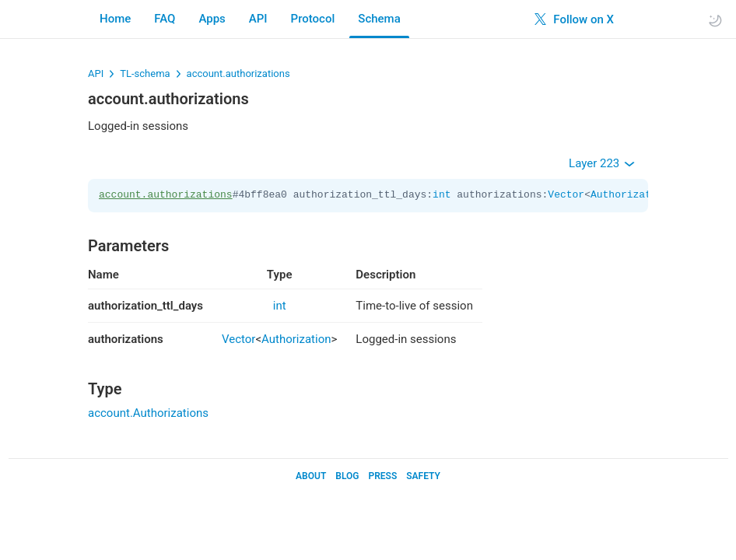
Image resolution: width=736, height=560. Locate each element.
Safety (423, 476)
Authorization (630, 195)
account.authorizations (238, 73)
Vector (566, 195)
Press (382, 476)
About (311, 476)
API (258, 19)
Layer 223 (602, 163)
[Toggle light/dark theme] (715, 20)
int (442, 195)
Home (115, 19)
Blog (347, 476)
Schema (379, 19)
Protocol (313, 19)
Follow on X (574, 19)
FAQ (165, 19)
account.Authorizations (148, 413)
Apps (212, 19)
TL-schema (145, 73)
